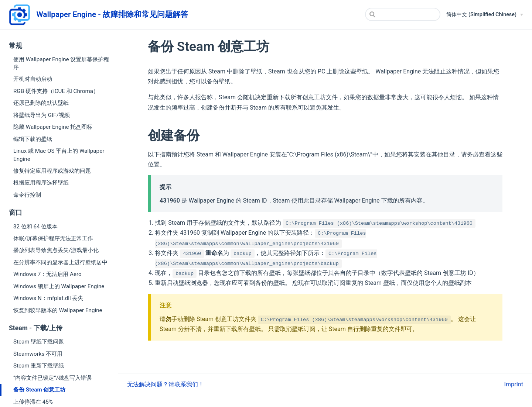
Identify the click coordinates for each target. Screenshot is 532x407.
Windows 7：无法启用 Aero (47, 274)
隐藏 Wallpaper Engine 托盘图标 (53, 127)
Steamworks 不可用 (38, 354)
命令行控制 (27, 195)
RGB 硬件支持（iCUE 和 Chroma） (56, 91)
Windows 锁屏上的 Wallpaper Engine (59, 286)
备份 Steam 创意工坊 (39, 390)
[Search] (403, 14)
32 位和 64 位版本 (35, 227)
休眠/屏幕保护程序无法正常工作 (53, 238)
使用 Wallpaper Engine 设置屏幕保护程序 (61, 63)
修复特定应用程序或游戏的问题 (52, 171)
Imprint (514, 384)
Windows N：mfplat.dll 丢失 (48, 298)
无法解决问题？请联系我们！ (166, 384)
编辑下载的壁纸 (33, 139)
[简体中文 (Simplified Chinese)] (485, 15)
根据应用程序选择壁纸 (41, 183)
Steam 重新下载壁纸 (39, 366)
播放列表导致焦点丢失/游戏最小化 (56, 250)
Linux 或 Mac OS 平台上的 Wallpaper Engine (59, 155)
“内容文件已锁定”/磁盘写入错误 (52, 378)
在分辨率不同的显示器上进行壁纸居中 (60, 262)
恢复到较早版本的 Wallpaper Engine (58, 310)
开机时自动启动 (33, 79)
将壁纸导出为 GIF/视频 (42, 115)
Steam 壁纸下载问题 (39, 342)
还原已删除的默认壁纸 (41, 103)
